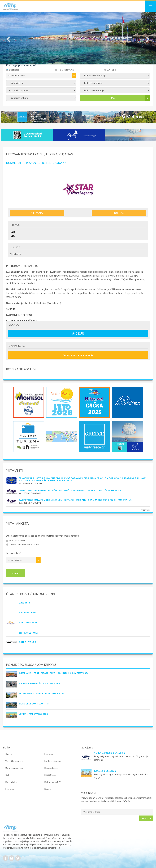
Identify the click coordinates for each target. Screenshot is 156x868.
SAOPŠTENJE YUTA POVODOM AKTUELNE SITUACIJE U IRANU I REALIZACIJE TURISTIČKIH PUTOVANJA (75, 500)
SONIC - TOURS (27, 642)
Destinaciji (14, 70)
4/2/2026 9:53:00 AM (30, 493)
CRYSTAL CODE (28, 612)
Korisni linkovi (12, 782)
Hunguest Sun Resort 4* (34, 704)
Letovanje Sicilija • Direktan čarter (42, 693)
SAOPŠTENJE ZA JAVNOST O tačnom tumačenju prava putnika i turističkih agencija (70, 490)
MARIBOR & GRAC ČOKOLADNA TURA (40, 683)
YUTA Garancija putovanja (109, 753)
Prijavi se (146, 818)
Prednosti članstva (53, 761)
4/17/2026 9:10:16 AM (31, 483)
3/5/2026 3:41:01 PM (30, 503)
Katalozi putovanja (105, 771)
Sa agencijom (17, 541)
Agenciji (112, 70)
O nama (9, 754)
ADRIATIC (25, 603)
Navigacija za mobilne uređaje (150, 6)
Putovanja (49, 754)
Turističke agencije (14, 761)
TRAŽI (112, 98)
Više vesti (146, 510)
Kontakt (48, 789)
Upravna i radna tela (14, 768)
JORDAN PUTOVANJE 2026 (33, 714)
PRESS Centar (50, 775)
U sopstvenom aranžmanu (25, 545)
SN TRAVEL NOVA (29, 633)
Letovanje (10, 789)
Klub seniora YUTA (53, 782)
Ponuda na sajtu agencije (78, 355)
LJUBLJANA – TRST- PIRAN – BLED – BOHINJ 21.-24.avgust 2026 (54, 673)
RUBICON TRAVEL (29, 623)
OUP (7, 775)
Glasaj (16, 573)
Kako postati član (52, 768)
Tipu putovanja (66, 70)
